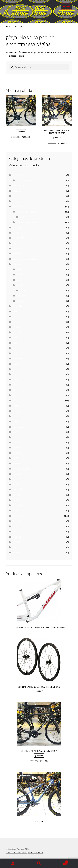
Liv (14, 416)
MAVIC (16, 432)
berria (16, 196)
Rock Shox (17, 490)
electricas (17, 332)
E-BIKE (16, 327)
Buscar (39, 863)
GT (14, 374)
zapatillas (17, 553)
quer (15, 479)
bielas (19, 269)
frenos (16, 353)
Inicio (11, 26)
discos (19, 280)
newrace (17, 442)
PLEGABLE (18, 463)
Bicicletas (17, 207)
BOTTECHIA (18, 238)
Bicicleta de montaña (26, 212)
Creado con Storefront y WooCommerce (24, 852)
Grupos (20, 285)
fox (14, 348)
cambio (23, 290)
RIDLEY (16, 484)
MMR (15, 437)
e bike (15, 322)
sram (15, 526)
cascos (16, 243)
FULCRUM (17, 358)
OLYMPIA (17, 453)
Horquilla (21, 296)
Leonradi (17, 411)
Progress (17, 474)
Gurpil (16, 380)
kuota (15, 406)
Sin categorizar (20, 516)
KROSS (23, 217)
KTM (15, 400)
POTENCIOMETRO (21, 469)
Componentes (19, 264)
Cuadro (19, 275)
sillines (16, 511)
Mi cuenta (13, 863)
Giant (15, 364)
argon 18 (17, 191)
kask (15, 390)
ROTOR (16, 495)
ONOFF (16, 458)
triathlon (17, 537)
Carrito (60, 861)
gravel (16, 369)
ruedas (16, 500)
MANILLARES (19, 427)
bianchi (16, 201)
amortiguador (19, 185)
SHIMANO (17, 505)
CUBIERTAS (18, 306)
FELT (15, 343)
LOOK (15, 421)
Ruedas (20, 301)
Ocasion (16, 448)
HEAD (15, 385)
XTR (15, 547)
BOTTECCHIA (19, 233)
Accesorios (18, 175)
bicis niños (18, 227)
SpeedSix (17, 521)
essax (15, 338)
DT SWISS (17, 317)
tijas (15, 531)
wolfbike (17, 542)
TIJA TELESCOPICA (25, 180)
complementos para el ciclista (27, 259)
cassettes (17, 248)
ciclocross (17, 254)
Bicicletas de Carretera (27, 222)
